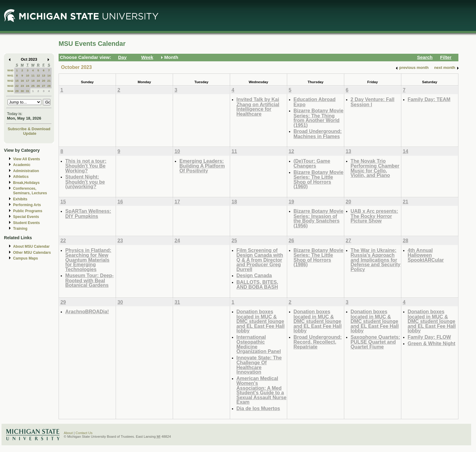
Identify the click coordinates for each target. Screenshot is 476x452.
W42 (10, 81)
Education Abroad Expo (315, 102)
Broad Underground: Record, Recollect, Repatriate (318, 342)
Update (30, 133)
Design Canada (254, 275)
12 (38, 75)
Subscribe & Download (29, 129)
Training (20, 229)
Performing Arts (27, 205)
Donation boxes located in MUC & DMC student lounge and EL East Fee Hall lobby (261, 321)
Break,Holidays (26, 183)
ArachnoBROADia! (87, 311)
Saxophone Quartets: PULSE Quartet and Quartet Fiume (375, 342)
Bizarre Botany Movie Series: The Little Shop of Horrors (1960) (318, 179)
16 (22, 81)
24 (27, 86)
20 (44, 81)
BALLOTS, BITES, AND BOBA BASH (257, 285)
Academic (22, 165)
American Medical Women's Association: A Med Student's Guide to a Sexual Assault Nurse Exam (262, 390)
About (68, 433)
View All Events (27, 159)
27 (44, 86)
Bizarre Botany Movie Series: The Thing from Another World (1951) (318, 118)
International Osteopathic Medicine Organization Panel (259, 344)
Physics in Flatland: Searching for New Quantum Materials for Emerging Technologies (88, 260)
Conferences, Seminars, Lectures (30, 191)
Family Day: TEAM (429, 99)
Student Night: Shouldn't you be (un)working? (85, 182)
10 (27, 75)
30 (22, 91)
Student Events (26, 223)
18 (33, 81)
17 (27, 81)
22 (17, 86)
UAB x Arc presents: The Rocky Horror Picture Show (374, 216)
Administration (26, 171)
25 (33, 86)
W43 (10, 86)
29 (17, 91)
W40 (10, 70)
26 (38, 86)
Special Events (26, 217)
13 (44, 75)
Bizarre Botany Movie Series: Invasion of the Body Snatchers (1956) (318, 218)
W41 (10, 75)
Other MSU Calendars (32, 253)
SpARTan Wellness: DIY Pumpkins (88, 214)
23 (22, 86)
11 (33, 75)
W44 (10, 91)
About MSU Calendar (31, 246)
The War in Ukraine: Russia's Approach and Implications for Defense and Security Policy (376, 260)
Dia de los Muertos (258, 408)
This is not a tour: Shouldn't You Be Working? (86, 166)
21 (49, 81)
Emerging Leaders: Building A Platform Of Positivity (202, 166)
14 (49, 75)
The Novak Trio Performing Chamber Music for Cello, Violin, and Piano (375, 168)
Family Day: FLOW (429, 337)
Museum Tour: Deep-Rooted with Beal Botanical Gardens (89, 280)
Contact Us (84, 433)
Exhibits (20, 199)
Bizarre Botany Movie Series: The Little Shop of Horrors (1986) (318, 257)
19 (38, 81)
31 (27, 91)
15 (17, 81)
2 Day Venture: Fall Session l (373, 102)
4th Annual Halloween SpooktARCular (426, 255)
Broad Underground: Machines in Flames (318, 134)
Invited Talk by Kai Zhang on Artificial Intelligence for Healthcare (258, 107)
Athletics (21, 177)
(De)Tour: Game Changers (312, 163)
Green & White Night (432, 343)
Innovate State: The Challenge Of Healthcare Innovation (259, 365)
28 (49, 86)
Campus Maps (25, 258)
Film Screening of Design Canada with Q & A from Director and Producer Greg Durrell (260, 260)
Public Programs (28, 211)
